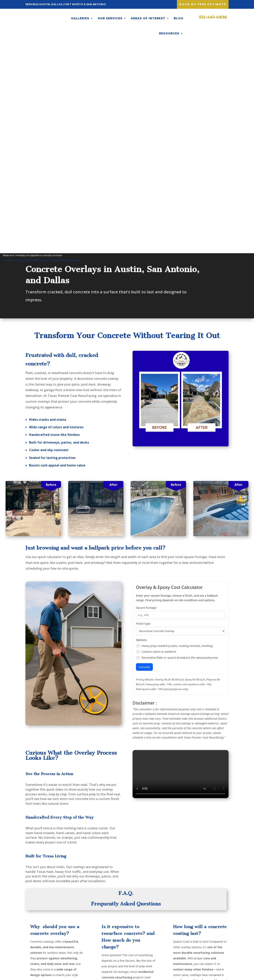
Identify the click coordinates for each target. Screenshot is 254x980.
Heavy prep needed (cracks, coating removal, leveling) (175, 436)
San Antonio (120, 942)
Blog (178, 18)
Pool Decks (83, 935)
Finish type (143, 413)
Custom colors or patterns (156, 442)
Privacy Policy (158, 941)
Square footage (146, 398)
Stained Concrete (87, 947)
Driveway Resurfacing (83, 921)
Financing (155, 928)
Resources (169, 33)
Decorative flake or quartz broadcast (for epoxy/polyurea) (177, 447)
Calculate (144, 457)
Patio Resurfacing (88, 928)
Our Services (110, 18)
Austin (116, 923)
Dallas (116, 929)
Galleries (80, 18)
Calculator (155, 935)
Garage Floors (85, 941)
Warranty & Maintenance (158, 921)
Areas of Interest (148, 18)
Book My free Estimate (203, 4)
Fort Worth (119, 935)
